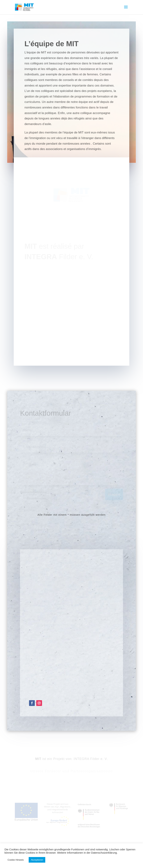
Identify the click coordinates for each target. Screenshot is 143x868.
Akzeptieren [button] (37, 860)
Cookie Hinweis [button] (16, 860)
